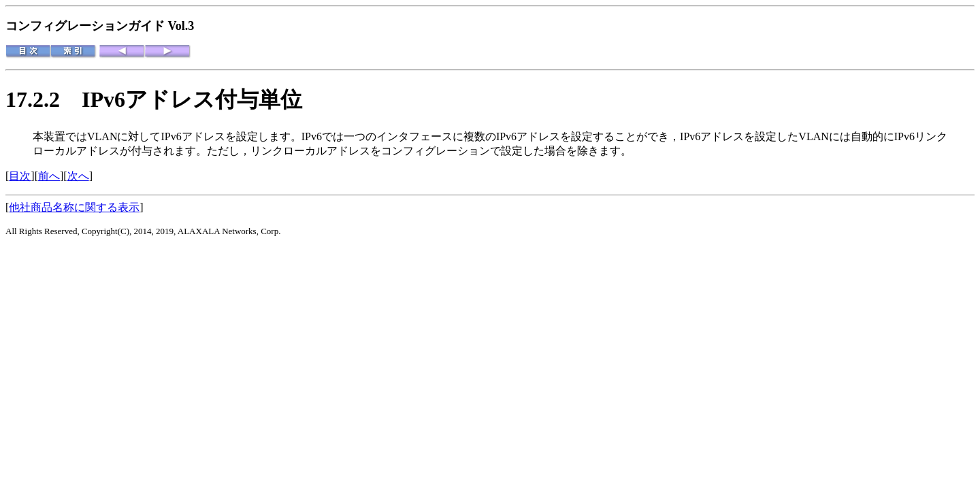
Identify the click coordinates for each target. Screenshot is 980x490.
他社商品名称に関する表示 (74, 207)
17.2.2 (44, 99)
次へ (78, 176)
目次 (20, 176)
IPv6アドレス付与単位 (192, 99)
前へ (49, 176)
